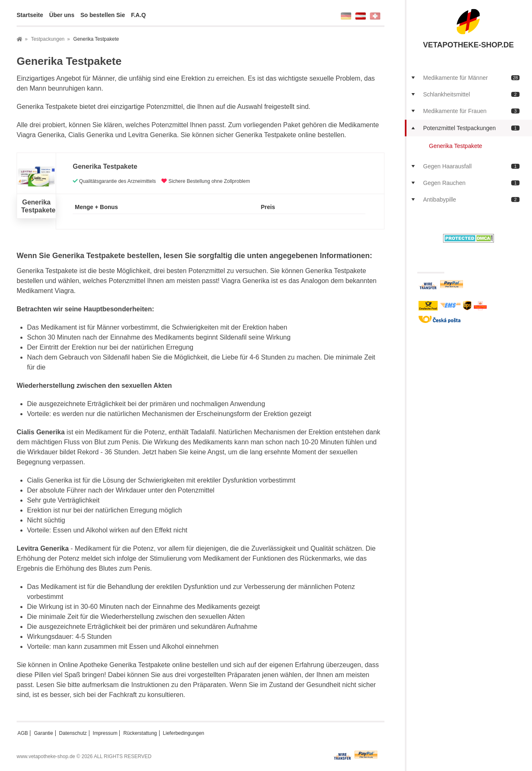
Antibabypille (471, 200)
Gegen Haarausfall (471, 166)
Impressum (105, 733)
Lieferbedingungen (183, 733)
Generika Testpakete (456, 146)
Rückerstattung (140, 733)
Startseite (30, 15)
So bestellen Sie (102, 15)
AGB (23, 733)
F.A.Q (138, 15)
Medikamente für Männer (471, 78)
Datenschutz (73, 733)
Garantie (44, 733)
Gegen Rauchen (471, 183)
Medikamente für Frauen (471, 111)
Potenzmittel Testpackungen (471, 128)
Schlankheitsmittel (471, 94)
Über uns (62, 15)
